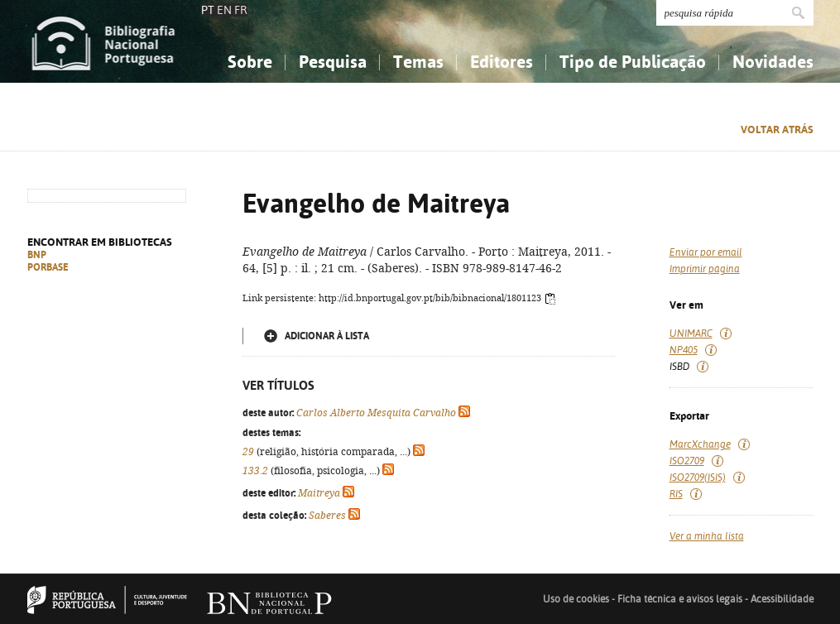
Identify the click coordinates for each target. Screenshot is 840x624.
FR (241, 10)
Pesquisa (333, 62)
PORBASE (48, 267)
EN (224, 10)
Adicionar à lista (327, 336)
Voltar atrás (777, 130)
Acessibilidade (782, 599)
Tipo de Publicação (633, 62)
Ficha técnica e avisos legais (680, 599)
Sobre (250, 62)
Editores (502, 62)
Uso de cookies (576, 599)
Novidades (773, 62)
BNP (37, 255)
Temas (418, 62)
